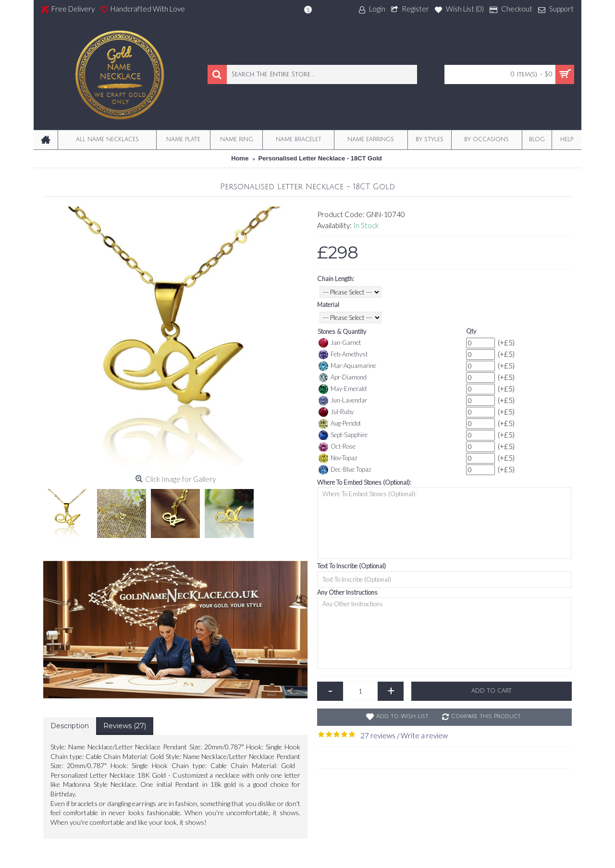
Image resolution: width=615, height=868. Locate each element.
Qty (471, 331)
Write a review (424, 735)
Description (70, 726)
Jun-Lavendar (343, 401)
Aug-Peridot (340, 424)
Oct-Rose (337, 447)
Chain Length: (336, 279)
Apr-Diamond (343, 378)
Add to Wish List (402, 716)
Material (328, 305)
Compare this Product (486, 716)
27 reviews (378, 735)
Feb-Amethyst (343, 355)
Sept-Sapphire (343, 435)
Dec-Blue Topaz (345, 470)
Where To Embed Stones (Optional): (364, 482)
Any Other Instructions (347, 592)
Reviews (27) (125, 726)
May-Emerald (343, 389)
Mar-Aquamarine (347, 366)
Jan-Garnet (340, 343)
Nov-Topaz (338, 458)
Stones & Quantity (342, 331)
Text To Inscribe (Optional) (351, 566)
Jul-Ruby (336, 412)
